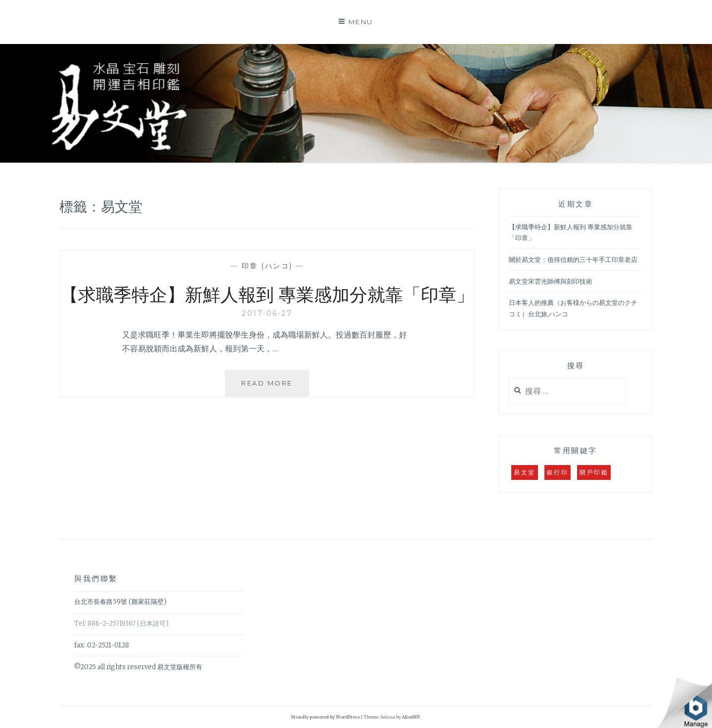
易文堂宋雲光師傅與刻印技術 (551, 281)
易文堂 (525, 472)
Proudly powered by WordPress (326, 717)
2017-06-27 (267, 313)
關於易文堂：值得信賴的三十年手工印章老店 (573, 260)
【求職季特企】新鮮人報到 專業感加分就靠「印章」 (267, 294)
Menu (361, 22)
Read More (271, 387)
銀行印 (558, 472)
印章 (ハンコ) (267, 266)
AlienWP (411, 717)
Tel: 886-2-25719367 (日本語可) (121, 623)
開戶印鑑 (594, 472)
